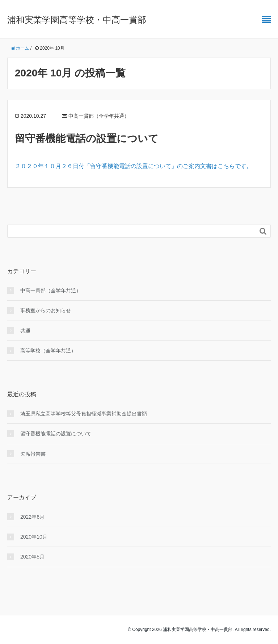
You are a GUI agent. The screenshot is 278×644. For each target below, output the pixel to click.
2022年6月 (32, 517)
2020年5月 (32, 557)
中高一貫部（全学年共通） (51, 290)
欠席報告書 (33, 454)
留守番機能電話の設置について (87, 139)
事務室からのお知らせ (46, 310)
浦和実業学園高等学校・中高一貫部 (77, 20)
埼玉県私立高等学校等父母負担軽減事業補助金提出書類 (84, 414)
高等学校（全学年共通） (48, 351)
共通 (25, 331)
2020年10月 (34, 537)
